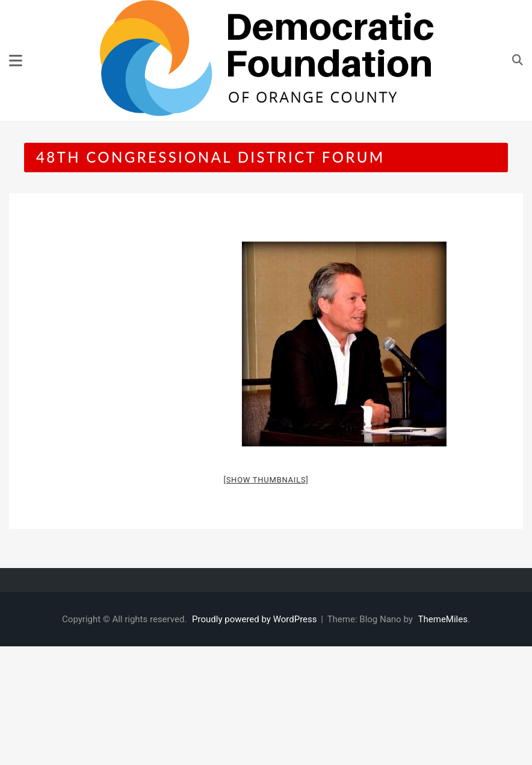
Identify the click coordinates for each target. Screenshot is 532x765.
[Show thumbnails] (266, 480)
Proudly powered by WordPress (255, 619)
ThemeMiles (443, 619)
